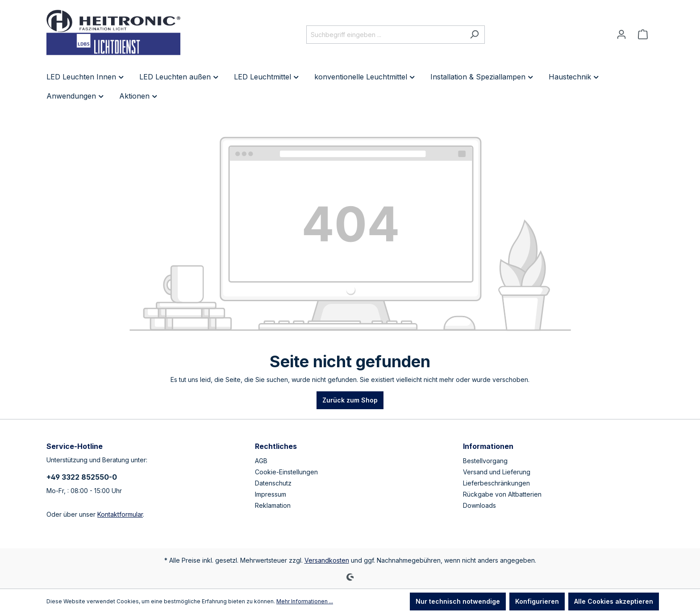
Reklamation (273, 505)
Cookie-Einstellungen (286, 472)
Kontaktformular (120, 514)
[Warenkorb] (643, 34)
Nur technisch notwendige (458, 601)
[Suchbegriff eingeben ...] (385, 35)
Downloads (479, 505)
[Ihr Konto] (621, 34)
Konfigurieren (537, 601)
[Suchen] (474, 35)
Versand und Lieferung (497, 472)
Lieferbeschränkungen (496, 483)
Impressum (271, 494)
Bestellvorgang (485, 461)
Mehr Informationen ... (305, 601)
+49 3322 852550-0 (82, 477)
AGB (261, 461)
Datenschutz (273, 483)
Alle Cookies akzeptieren (614, 601)
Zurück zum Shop (350, 400)
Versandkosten (327, 560)
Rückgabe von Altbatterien (502, 494)
